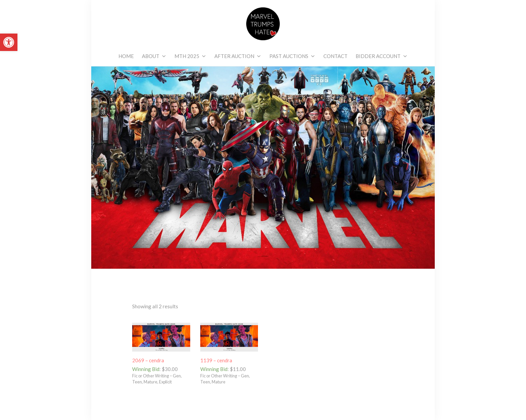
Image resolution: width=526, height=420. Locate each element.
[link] (9, 42)
